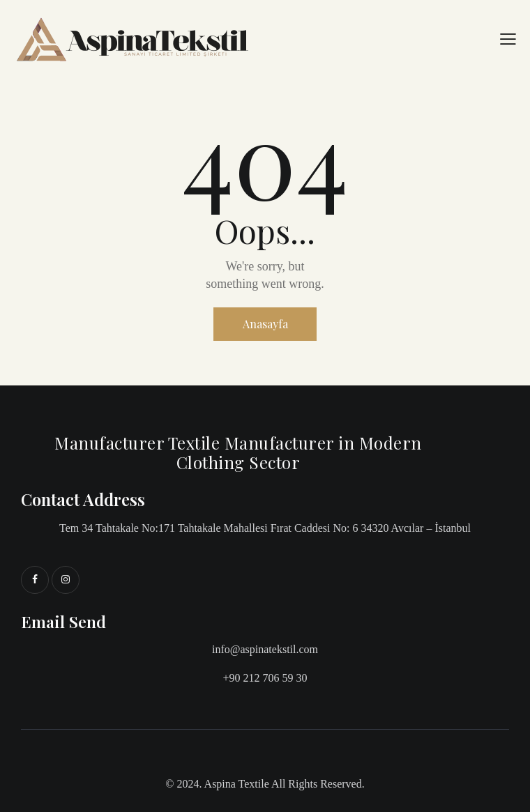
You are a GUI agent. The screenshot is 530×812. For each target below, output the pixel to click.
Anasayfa (265, 324)
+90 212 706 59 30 (265, 678)
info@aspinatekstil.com (265, 650)
